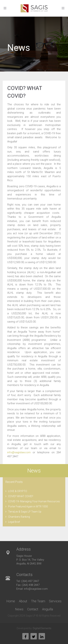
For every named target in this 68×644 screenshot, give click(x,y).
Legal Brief (14, 522)
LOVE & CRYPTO (18, 491)
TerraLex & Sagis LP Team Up (25, 512)
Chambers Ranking (19, 517)
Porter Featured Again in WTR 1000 (28, 506)
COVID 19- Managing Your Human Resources (34, 501)
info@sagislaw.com (19, 452)
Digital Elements (42, 628)
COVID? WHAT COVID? (21, 496)
